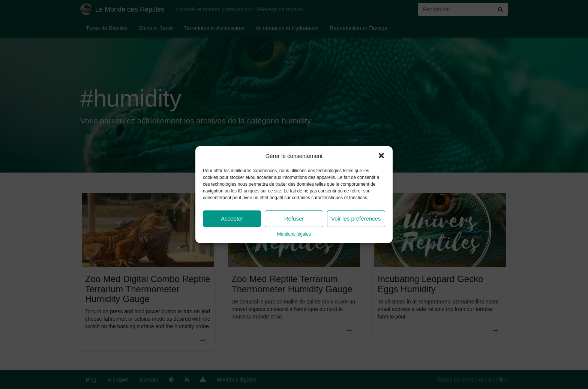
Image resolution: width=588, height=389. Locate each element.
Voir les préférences (356, 219)
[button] (381, 156)
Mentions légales (294, 234)
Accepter (232, 219)
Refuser (294, 219)
